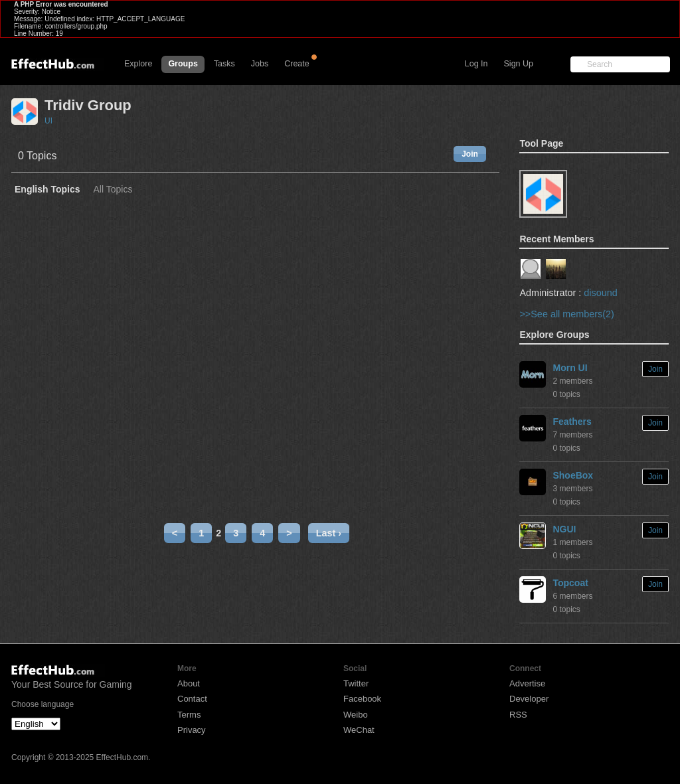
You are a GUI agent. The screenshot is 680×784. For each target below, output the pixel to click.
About (189, 683)
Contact (192, 699)
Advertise (527, 683)
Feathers (572, 422)
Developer (529, 699)
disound (600, 293)
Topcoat (570, 583)
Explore (138, 64)
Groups (183, 64)
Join (470, 154)
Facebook (362, 699)
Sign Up (519, 64)
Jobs (260, 64)
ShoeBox (573, 475)
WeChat (359, 730)
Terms (189, 715)
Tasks (224, 64)
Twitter (356, 683)
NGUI (564, 529)
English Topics (47, 190)
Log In (476, 64)
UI (48, 121)
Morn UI (570, 368)
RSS (518, 715)
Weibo (356, 715)
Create (297, 64)
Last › (329, 533)
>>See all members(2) (566, 314)
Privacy (192, 730)
